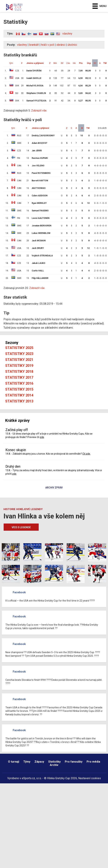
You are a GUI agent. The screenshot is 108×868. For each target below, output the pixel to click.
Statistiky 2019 (19, 366)
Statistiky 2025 (19, 348)
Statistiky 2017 (19, 377)
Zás (68, 63)
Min (55, 63)
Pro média (93, 762)
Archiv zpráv (54, 488)
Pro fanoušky (74, 762)
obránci (61, 45)
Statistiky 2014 (19, 395)
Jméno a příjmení (35, 63)
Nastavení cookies (90, 778)
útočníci (72, 45)
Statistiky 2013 (19, 401)
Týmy (27, 762)
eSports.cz (28, 778)
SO (95, 63)
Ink (74, 63)
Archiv (54, 765)
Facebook (19, 592)
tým (11, 63)
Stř (62, 63)
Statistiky (54, 762)
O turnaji (14, 762)
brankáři (34, 45)
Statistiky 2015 (19, 389)
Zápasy (39, 762)
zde (42, 437)
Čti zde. (86, 454)
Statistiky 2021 (19, 360)
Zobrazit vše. (39, 111)
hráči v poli (48, 45)
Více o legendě (21, 527)
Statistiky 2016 (19, 383)
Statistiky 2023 (19, 354)
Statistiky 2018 (19, 372)
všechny (67, 34)
